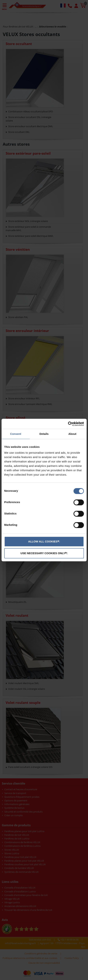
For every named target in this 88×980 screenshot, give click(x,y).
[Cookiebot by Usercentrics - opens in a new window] (68, 424)
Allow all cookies (44, 541)
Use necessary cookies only (43, 553)
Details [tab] (44, 434)
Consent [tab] (16, 434)
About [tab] (72, 434)
